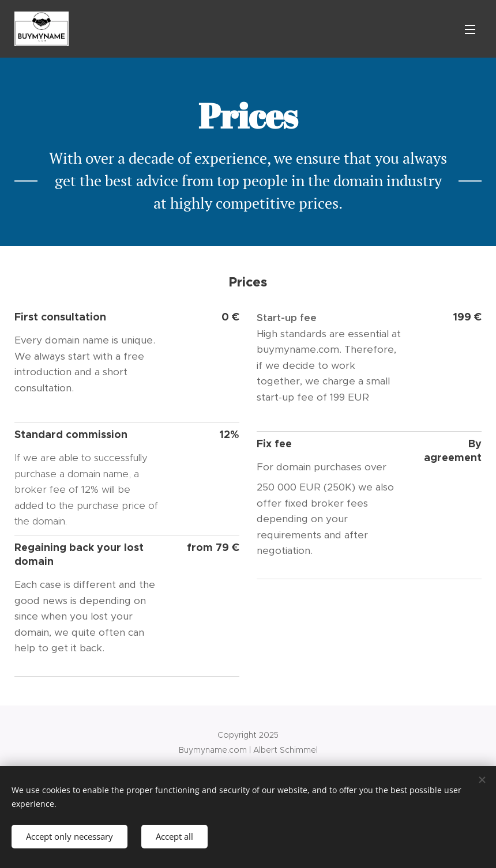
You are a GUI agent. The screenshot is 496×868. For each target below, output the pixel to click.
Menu (470, 29)
